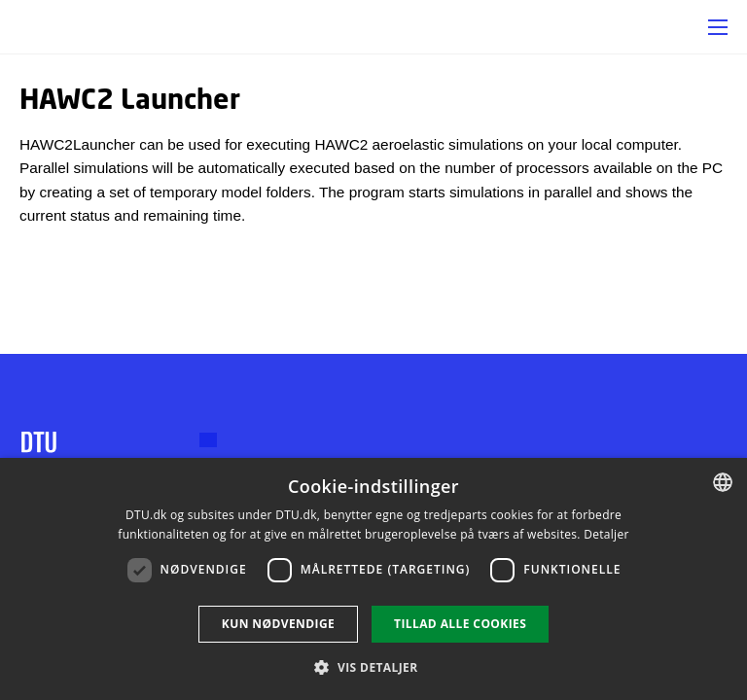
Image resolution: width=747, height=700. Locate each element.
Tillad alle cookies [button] (460, 624)
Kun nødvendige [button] (278, 624)
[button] (718, 27)
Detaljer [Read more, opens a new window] (606, 534)
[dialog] (373, 579)
